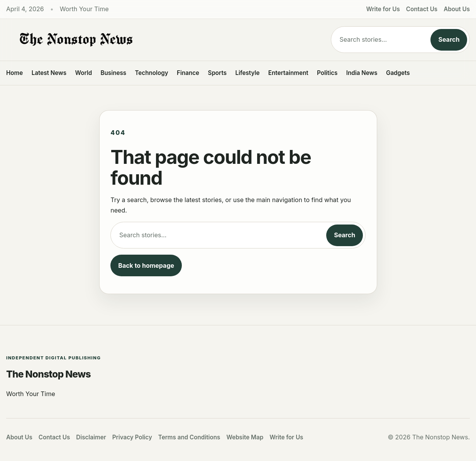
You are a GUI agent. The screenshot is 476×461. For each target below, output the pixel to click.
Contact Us (422, 9)
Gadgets (398, 73)
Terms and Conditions (189, 437)
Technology (152, 73)
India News (362, 73)
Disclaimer (91, 437)
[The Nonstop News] (161, 40)
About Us (457, 9)
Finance (188, 73)
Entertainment (288, 73)
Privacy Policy (132, 437)
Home (14, 73)
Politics (327, 73)
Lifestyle (247, 73)
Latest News (49, 73)
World (83, 73)
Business (114, 73)
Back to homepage (146, 265)
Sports (218, 73)
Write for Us (383, 9)
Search (449, 39)
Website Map (245, 437)
